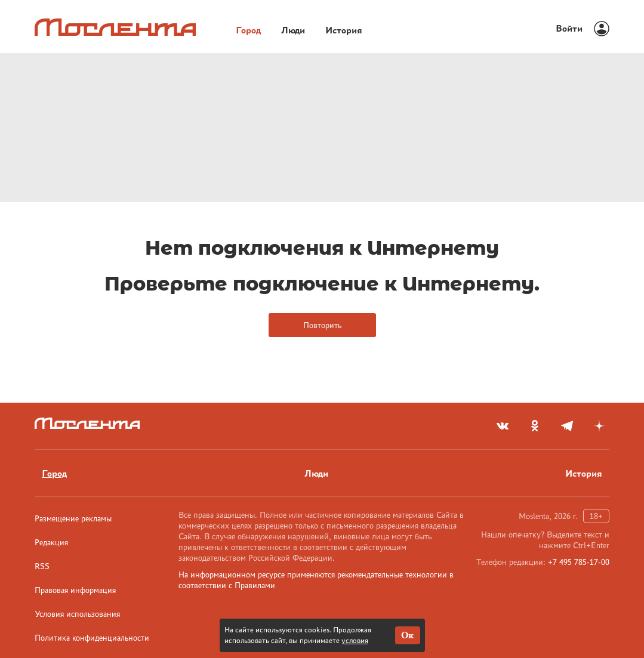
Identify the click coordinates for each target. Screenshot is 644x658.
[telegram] (567, 426)
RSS (42, 566)
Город (248, 30)
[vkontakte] (503, 426)
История (344, 30)
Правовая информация (75, 590)
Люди (293, 30)
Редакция (51, 542)
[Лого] (115, 27)
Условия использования (77, 614)
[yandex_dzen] (599, 426)
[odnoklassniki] (535, 426)
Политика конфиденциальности (92, 638)
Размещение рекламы (73, 518)
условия (355, 640)
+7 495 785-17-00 (579, 562)
